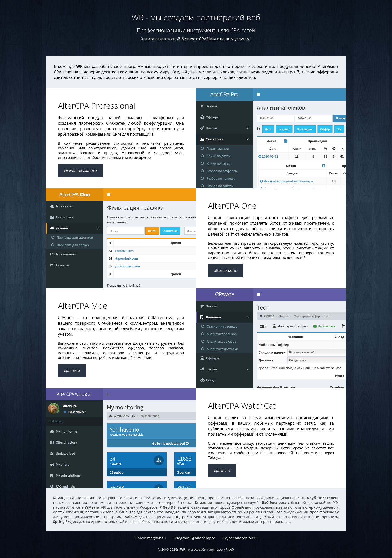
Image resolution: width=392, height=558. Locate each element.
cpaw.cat (222, 470)
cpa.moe (72, 370)
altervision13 (246, 538)
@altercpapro (203, 538)
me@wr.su (157, 538)
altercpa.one (226, 270)
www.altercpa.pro (80, 170)
